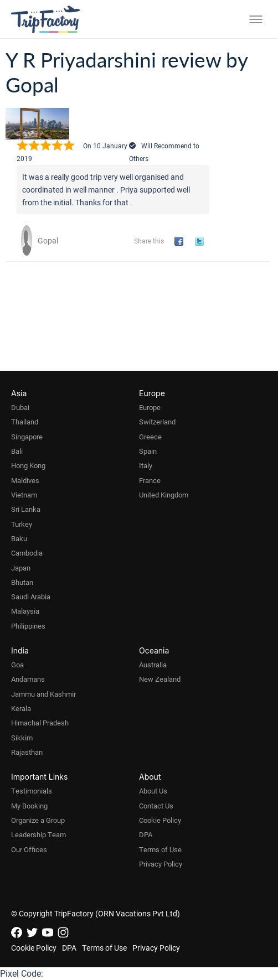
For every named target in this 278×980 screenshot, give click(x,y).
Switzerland (157, 422)
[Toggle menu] (256, 19)
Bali (17, 451)
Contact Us (156, 806)
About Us (153, 791)
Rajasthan (27, 752)
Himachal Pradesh (40, 723)
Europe (150, 407)
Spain (148, 451)
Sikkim (22, 738)
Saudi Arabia (31, 597)
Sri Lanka (26, 509)
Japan (21, 568)
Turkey (22, 524)
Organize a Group (38, 820)
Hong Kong (28, 465)
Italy (146, 465)
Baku (19, 538)
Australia (153, 665)
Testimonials (32, 791)
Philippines (28, 626)
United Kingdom (164, 495)
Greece (150, 437)
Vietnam (24, 495)
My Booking (29, 806)
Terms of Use (160, 849)
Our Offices (29, 849)
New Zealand (160, 679)
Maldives (25, 480)
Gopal (48, 240)
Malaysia (25, 611)
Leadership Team (38, 834)
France (150, 480)
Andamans (28, 679)
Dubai (20, 407)
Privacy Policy (161, 864)
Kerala (21, 708)
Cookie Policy (160, 820)
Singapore (27, 437)
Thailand (25, 422)
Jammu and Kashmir (43, 694)
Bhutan (22, 582)
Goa (17, 665)
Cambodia (27, 553)
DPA (146, 834)
